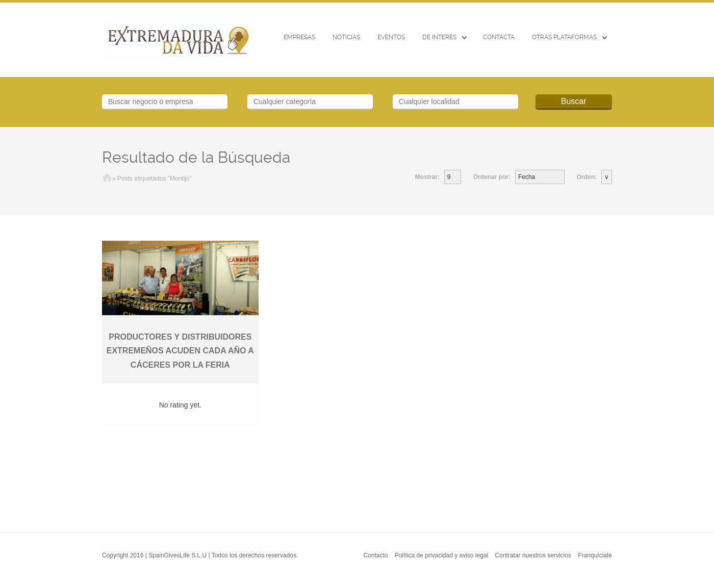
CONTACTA (499, 37)
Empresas (299, 37)
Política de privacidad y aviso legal (441, 555)
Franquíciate (595, 555)
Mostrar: (427, 177)
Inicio (107, 178)
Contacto (375, 555)
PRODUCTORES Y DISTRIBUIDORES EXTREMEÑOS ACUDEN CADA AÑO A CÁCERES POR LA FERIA (180, 351)
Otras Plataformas (564, 37)
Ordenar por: (492, 177)
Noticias (346, 37)
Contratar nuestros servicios (533, 555)
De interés (439, 37)
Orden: (587, 177)
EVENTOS (391, 37)
